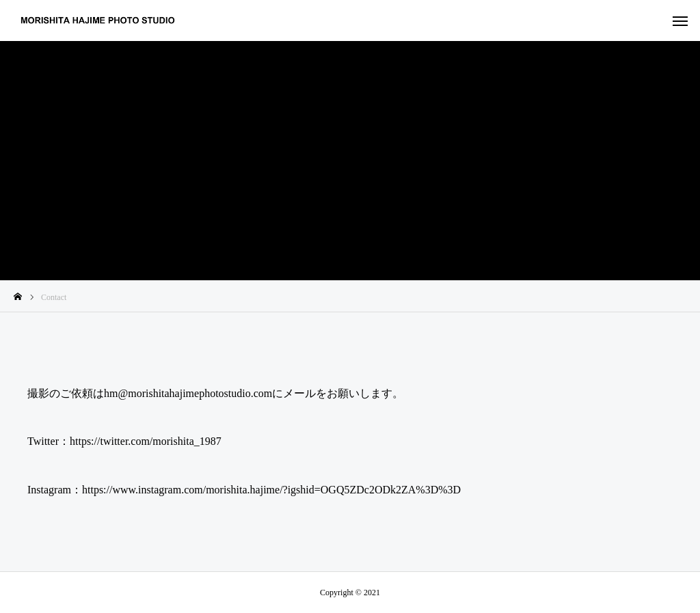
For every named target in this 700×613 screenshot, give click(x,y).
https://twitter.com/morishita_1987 (146, 441)
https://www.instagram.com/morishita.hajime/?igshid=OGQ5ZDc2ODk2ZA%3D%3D (271, 490)
